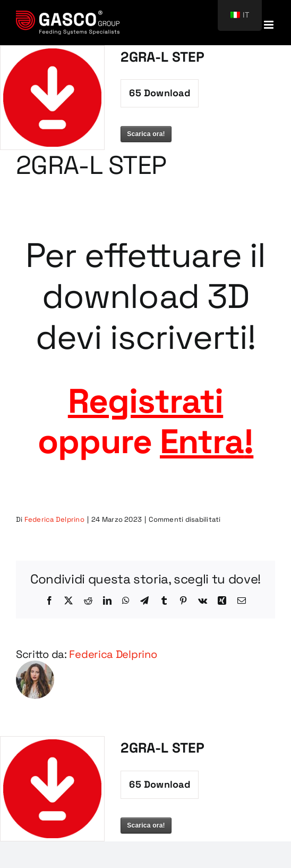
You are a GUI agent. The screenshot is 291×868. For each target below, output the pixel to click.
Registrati (145, 401)
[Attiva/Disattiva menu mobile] (269, 25)
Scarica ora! (146, 134)
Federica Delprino (54, 519)
